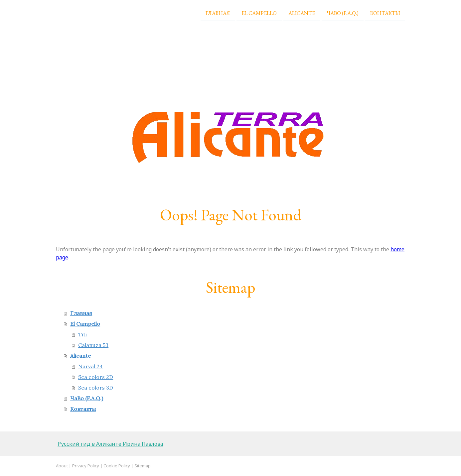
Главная (218, 13)
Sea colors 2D (96, 377)
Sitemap (143, 466)
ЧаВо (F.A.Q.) (343, 13)
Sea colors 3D (96, 388)
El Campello (259, 13)
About (62, 466)
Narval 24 (90, 366)
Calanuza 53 (93, 345)
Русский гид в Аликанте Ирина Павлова (110, 444)
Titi (82, 334)
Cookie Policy (117, 466)
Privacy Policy (86, 466)
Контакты (385, 13)
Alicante (302, 13)
